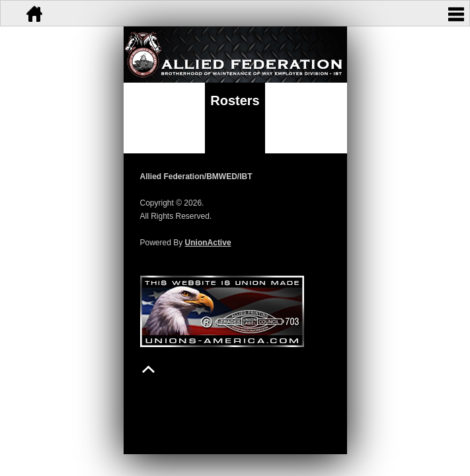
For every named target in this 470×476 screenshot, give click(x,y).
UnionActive (208, 243)
